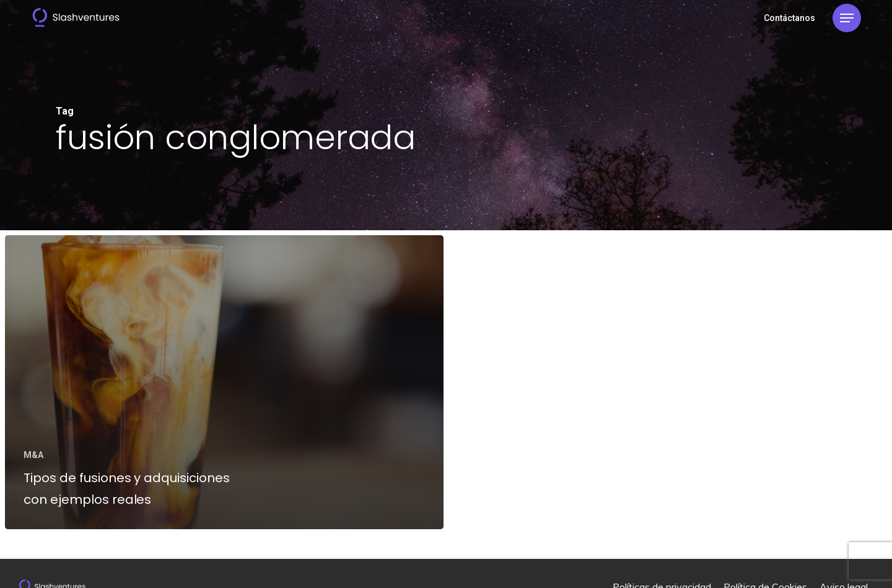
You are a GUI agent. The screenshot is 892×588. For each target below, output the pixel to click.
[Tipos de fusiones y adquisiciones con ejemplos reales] (224, 382)
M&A (33, 455)
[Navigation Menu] (847, 18)
